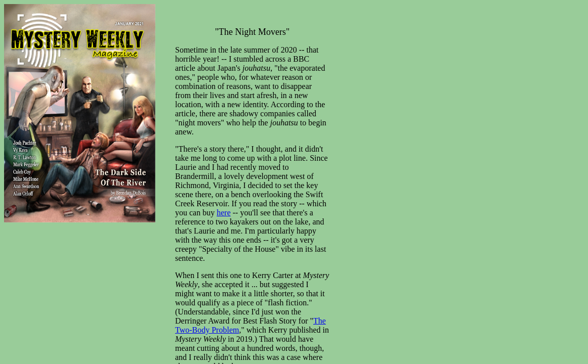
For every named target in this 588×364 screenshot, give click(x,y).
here (224, 213)
